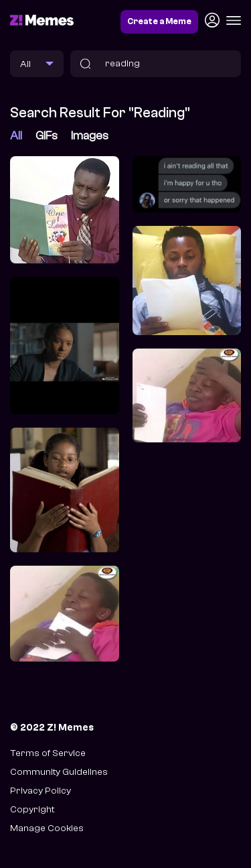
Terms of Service (48, 753)
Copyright (32, 809)
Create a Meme (159, 21)
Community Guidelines (59, 772)
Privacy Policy (40, 791)
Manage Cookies (47, 828)
